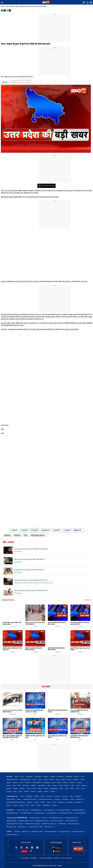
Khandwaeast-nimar (25, 780)
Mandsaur (72, 783)
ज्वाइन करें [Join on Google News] (67, 530)
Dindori (63, 780)
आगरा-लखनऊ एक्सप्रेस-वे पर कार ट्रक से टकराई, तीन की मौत (80, 623)
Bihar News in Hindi (74, 824)
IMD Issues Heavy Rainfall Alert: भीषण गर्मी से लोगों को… (29, 559)
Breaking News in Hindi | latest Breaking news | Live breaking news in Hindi (33, 583)
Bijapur (36, 802)
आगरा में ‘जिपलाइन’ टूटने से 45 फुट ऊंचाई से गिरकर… (80, 649)
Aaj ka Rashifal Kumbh (23, 810)
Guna (82, 777)
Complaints (34, 858)
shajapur (53, 791)
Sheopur (84, 785)
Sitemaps (24, 851)
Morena (65, 783)
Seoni (60, 785)
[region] (55, 26)
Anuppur (53, 777)
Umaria (40, 780)
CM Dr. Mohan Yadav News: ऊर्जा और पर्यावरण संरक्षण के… (12, 711)
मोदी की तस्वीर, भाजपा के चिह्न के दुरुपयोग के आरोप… (58, 711)
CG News (44, 818)
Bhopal (8, 785)
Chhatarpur (69, 777)
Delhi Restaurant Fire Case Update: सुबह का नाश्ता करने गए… (31, 580)
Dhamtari (65, 796)
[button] (2, 3)
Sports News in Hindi (37, 832)
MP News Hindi (62, 824)
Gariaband (57, 799)
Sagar (73, 785)
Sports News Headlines (51, 832)
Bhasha (6, 82)
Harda (49, 785)
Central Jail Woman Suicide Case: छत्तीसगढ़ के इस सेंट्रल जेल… (31, 549)
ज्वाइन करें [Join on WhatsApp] (14, 530)
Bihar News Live (22, 827)
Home (3, 6)
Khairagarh (65, 799)
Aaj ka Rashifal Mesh (49, 810)
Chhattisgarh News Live (71, 818)
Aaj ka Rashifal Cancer (12, 813)
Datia (57, 780)
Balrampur (70, 802)
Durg (71, 796)
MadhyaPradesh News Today (32, 824)
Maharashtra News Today (42, 821)
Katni (34, 780)
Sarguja (21, 805)
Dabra (69, 780)
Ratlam (59, 783)
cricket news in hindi (12, 834)
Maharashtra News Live (57, 821)
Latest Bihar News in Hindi (36, 827)
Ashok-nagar (38, 777)
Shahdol (15, 788)
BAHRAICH (58, 714)
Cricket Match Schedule (78, 832)
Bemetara (30, 802)
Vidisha (29, 788)
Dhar (54, 783)
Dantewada (78, 796)
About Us (69, 858)
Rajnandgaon (47, 805)
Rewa (34, 788)
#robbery (17, 535)
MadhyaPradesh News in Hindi (15, 824)
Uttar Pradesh (10, 6)
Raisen (40, 788)
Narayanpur (78, 802)
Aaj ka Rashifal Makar (80, 813)
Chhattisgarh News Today (56, 818)
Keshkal (36, 796)
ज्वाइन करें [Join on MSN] (78, 530)
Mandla (79, 783)
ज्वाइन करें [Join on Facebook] (24, 530)
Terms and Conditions (46, 858)
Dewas (46, 780)
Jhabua (83, 780)
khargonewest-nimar (12, 780)
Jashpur (19, 799)
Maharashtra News (12, 821)
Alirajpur (46, 777)
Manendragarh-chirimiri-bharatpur (16, 802)
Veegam (60, 866)
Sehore (55, 785)
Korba (22, 796)
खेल (35, 740)
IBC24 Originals (18, 552)
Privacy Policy (25, 858)
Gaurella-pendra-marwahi (30, 799)
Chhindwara (61, 777)
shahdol (40, 791)
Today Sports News (64, 832)
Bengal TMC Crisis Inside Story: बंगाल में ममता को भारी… (29, 570)
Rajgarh (46, 788)
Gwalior (76, 777)
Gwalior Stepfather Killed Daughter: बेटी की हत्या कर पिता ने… (31, 591)
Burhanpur (26, 785)
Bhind (14, 785)
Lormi (27, 805)
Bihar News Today (11, 827)
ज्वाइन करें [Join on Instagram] (56, 530)
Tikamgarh (76, 780)
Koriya (72, 799)
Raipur (33, 805)
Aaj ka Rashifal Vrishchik (65, 813)
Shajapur (22, 788)
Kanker (43, 796)
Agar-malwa (29, 777)
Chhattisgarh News (35, 818)
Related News (8, 600)
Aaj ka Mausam (18, 562)
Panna (21, 783)
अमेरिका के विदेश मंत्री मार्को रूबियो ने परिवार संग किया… (56, 649)
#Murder (7, 535)
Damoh (52, 780)
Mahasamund (80, 799)
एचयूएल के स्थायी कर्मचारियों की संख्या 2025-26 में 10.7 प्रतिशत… (34, 711)
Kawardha (49, 796)
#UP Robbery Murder (38, 535)
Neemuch (28, 783)
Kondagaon (29, 796)
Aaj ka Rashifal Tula (52, 813)
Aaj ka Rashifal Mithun (78, 810)
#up (26, 535)
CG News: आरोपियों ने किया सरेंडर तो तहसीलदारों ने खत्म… (79, 711)
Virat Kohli (17, 832)
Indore (22, 777)
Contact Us (57, 858)
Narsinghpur (47, 783)
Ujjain (17, 777)
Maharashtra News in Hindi (26, 821)
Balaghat (33, 785)
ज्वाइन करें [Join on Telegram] (45, 530)
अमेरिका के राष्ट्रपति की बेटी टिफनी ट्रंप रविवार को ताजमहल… (34, 649)
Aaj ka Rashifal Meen (36, 810)
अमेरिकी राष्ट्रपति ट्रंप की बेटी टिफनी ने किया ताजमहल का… (12, 649)
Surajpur (9, 805)
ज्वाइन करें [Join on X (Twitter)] (35, 530)
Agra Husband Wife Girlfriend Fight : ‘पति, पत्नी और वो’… (35, 623)
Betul (19, 785)
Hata (67, 788)
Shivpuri (9, 788)
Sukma (15, 805)
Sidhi (77, 788)
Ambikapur (57, 796)
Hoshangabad (41, 785)
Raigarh (39, 805)
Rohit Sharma (26, 832)
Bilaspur (43, 802)
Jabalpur (9, 783)
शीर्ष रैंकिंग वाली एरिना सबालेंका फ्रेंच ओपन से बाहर (35, 737)
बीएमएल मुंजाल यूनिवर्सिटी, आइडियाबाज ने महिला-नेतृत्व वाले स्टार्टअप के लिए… (12, 737)
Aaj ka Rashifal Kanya (39, 813)
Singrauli (67, 785)
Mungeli (54, 805)
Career (63, 858)
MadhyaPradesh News (71, 821)
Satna (78, 785)
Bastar (54, 802)
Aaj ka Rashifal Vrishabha (63, 810)
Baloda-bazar (62, 802)
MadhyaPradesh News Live (49, 824)
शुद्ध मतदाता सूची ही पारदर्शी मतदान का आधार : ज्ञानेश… (57, 623)
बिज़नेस (35, 714)
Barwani (15, 783)
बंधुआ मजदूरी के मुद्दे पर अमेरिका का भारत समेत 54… (57, 737)
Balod (49, 802)
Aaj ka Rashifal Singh (26, 813)
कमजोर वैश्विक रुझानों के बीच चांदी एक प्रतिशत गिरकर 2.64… (79, 737)
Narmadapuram (37, 783)
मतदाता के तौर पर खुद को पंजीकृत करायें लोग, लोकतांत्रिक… (12, 623)
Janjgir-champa (11, 799)
